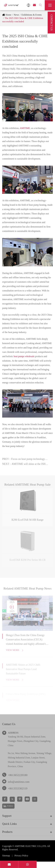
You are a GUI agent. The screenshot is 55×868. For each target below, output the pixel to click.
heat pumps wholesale (24, 356)
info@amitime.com (19, 782)
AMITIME (25, 128)
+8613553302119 (18, 788)
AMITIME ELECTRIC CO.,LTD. (31, 846)
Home (8, 15)
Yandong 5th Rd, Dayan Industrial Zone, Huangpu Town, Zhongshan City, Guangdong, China (29, 741)
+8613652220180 (18, 775)
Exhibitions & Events (32, 15)
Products (7, 832)
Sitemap (6, 856)
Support (7, 816)
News (16, 15)
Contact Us (9, 724)
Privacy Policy (21, 856)
